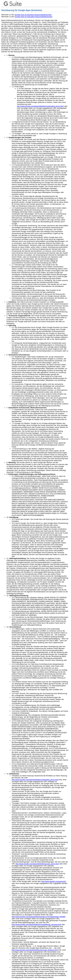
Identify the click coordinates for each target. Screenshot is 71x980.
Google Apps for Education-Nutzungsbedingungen (33, 17)
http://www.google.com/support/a (54, 881)
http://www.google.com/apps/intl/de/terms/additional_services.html (36, 924)
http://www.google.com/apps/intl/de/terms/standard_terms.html (40, 106)
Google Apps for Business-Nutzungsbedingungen (33, 15)
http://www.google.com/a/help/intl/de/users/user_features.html (35, 950)
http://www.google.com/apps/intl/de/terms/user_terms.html (37, 864)
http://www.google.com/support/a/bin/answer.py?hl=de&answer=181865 (39, 917)
